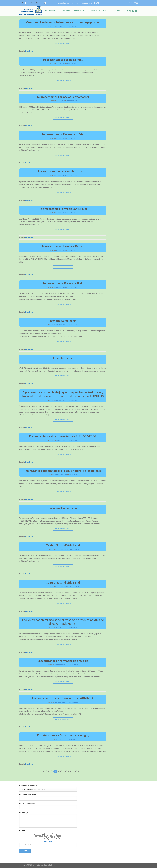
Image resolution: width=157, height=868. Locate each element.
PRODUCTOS (66, 11)
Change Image (48, 841)
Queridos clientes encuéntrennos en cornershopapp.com (63, 22)
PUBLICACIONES (80, 11)
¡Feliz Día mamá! (63, 358)
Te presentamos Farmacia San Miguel (63, 209)
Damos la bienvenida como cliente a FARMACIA (63, 698)
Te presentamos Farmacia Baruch (63, 246)
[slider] (27, 3)
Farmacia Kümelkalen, (63, 321)
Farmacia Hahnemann (63, 508)
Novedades (29, 51)
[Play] (22, 3)
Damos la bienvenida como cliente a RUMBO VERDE (63, 436)
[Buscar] (46, 11)
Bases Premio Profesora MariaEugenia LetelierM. (78, 3)
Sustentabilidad (109, 11)
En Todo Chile (94, 11)
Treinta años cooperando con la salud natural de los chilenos (63, 471)
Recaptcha (23, 831)
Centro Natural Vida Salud (63, 545)
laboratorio (73, 26)
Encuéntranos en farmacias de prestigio (63, 661)
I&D (119, 11)
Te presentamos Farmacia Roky (63, 60)
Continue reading (63, 43)
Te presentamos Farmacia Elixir (63, 283)
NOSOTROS (54, 11)
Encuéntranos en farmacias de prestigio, (63, 735)
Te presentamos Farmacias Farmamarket (63, 97)
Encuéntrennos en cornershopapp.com (63, 171)
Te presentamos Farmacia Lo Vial (63, 134)
